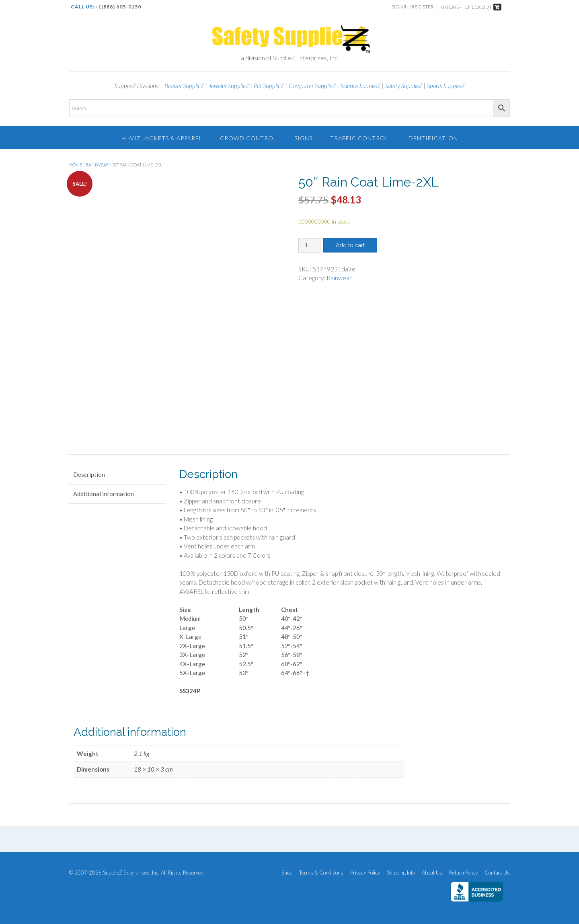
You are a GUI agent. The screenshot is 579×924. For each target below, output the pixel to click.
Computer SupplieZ (312, 86)
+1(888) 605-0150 (118, 7)
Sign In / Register (413, 7)
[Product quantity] (309, 245)
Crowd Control (248, 138)
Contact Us (497, 873)
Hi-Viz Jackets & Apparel (162, 138)
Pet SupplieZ (269, 86)
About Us (432, 873)
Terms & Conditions (321, 873)
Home (76, 165)
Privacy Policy (365, 873)
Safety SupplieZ (404, 86)
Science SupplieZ (361, 86)
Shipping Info (401, 873)
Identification (432, 138)
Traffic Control (359, 138)
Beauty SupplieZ (184, 86)
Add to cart (350, 245)
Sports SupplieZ (446, 86)
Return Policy (463, 873)
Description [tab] (89, 474)
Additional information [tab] (104, 494)
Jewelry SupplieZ (229, 86)
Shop (287, 873)
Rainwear (97, 165)
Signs (303, 138)
